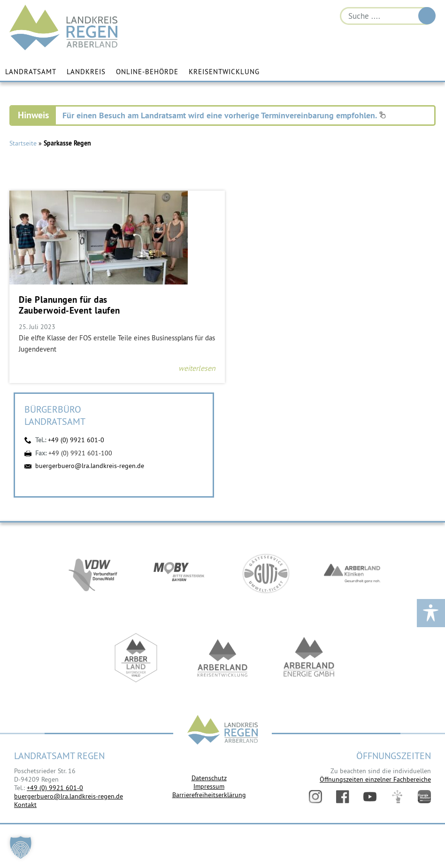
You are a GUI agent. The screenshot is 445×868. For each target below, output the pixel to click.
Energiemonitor (424, 797)
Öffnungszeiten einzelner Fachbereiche (375, 779)
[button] (21, 847)
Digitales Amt (397, 797)
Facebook (343, 797)
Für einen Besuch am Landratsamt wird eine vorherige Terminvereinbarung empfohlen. (224, 116)
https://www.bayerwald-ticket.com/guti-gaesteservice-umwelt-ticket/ (266, 575)
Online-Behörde (147, 72)
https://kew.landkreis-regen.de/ (222, 659)
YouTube (370, 797)
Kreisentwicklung (224, 72)
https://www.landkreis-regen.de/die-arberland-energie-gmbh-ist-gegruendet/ (309, 659)
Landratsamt (31, 72)
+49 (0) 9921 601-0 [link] (55, 788)
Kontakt (25, 805)
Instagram (315, 797)
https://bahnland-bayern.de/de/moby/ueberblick (179, 575)
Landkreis (86, 72)
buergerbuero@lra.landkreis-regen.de (90, 466)
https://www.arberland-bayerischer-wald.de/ (136, 659)
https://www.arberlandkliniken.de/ (352, 575)
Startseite (23, 144)
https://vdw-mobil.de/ (93, 575)
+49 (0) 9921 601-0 (76, 440)
